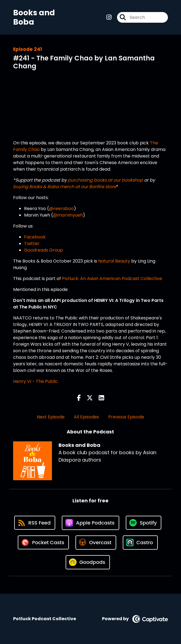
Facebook (35, 237)
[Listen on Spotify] (144, 523)
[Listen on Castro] (140, 543)
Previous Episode (126, 417)
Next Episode (51, 417)
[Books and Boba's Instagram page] (109, 17)
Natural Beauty (114, 261)
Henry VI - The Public (36, 381)
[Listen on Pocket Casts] (43, 542)
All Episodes (86, 417)
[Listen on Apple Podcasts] (90, 523)
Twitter (32, 244)
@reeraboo (61, 209)
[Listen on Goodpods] (88, 562)
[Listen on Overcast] (96, 543)
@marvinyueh (68, 215)
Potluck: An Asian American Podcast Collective (112, 279)
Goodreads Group (43, 250)
